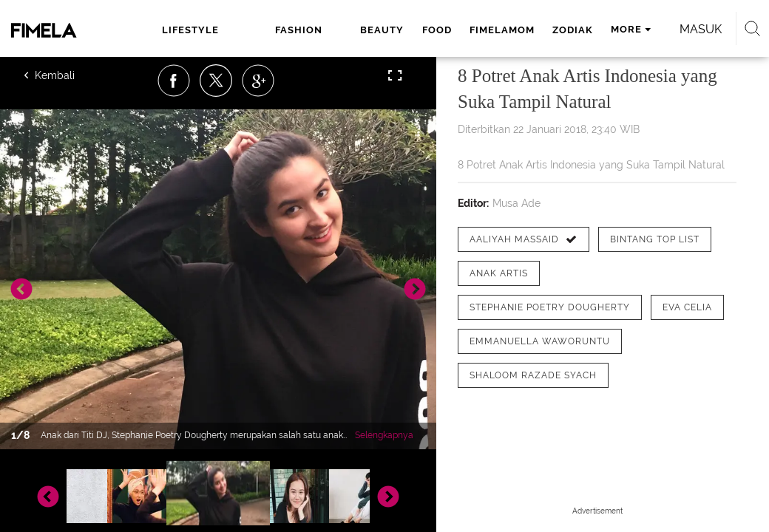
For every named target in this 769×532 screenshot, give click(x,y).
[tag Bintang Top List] (655, 239)
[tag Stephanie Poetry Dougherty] (550, 307)
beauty (382, 30)
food (437, 30)
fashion (299, 30)
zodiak (573, 30)
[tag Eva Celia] (687, 307)
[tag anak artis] (499, 273)
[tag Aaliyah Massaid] (524, 239)
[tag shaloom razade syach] (533, 375)
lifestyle (190, 30)
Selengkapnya (384, 435)
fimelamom (502, 30)
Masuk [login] (701, 29)
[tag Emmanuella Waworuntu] (540, 341)
